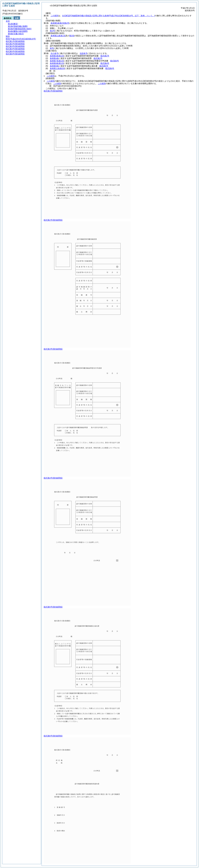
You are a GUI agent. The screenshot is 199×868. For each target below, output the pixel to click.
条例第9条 (54, 66)
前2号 (52, 31)
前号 (52, 48)
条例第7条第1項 (57, 61)
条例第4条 (54, 58)
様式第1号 (105, 56)
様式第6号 (110, 68)
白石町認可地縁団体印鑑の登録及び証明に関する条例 (108, 16)
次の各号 (54, 53)
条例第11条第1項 (58, 36)
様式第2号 (98, 58)
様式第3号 (115, 61)
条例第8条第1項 (57, 63)
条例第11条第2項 (57, 68)
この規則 (54, 16)
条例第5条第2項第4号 (60, 23)
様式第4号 (105, 63)
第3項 (72, 36)
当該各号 (83, 53)
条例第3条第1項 (57, 56)
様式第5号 (104, 66)
